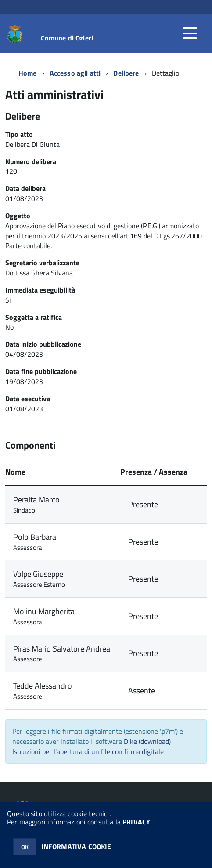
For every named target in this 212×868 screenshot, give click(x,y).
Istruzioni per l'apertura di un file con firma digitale (88, 751)
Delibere (126, 73)
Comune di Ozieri (67, 38)
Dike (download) (147, 741)
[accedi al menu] (190, 33)
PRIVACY (136, 822)
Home (28, 73)
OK (25, 847)
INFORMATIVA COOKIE (76, 846)
